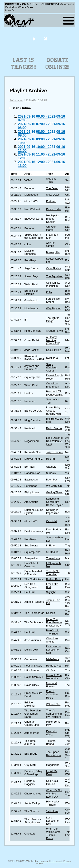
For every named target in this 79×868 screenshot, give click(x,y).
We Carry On (54, 486)
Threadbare (53, 558)
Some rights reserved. (51, 861)
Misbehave (53, 659)
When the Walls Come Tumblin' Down (53, 833)
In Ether (51, 545)
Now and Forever (52, 685)
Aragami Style (55, 331)
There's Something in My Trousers (54, 714)
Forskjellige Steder (53, 300)
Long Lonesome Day (52, 821)
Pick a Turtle (54, 209)
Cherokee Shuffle (52, 640)
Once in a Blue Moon (53, 385)
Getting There (54, 492)
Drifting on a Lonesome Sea (53, 650)
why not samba (51, 244)
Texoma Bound (51, 742)
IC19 (49, 292)
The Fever (52, 188)
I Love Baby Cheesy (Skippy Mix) (54, 411)
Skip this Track (51, 180)
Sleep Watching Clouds (52, 367)
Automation (16, 100)
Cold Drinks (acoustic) (53, 284)
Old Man (51, 670)
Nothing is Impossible (53, 511)
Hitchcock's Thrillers (53, 803)
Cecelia (51, 613)
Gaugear (51, 467)
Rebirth (50, 459)
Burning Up (53, 252)
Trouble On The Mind (53, 573)
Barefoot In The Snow (53, 632)
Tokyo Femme (55, 452)
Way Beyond (54, 308)
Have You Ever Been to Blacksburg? (54, 622)
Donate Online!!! (58, 63)
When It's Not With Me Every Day (54, 794)
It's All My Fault (52, 773)
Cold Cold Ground (52, 782)
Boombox (52, 480)
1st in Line (52, 811)
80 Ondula (52, 552)
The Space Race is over (54, 754)
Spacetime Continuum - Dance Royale (55, 502)
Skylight (51, 592)
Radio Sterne (54, 428)
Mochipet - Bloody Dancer (52, 219)
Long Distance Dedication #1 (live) (55, 441)
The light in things (53, 319)
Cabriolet (52, 521)
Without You (53, 704)
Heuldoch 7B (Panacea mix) (55, 393)
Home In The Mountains (54, 677)
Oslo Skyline (54, 268)
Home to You (54, 666)
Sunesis (51, 473)
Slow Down (53, 195)
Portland (51, 201)
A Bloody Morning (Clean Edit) (53, 340)
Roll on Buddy (55, 579)
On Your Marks (51, 228)
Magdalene (53, 765)
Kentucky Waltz (52, 733)
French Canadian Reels (52, 694)
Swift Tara (52, 358)
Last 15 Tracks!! (23, 63)
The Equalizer (54, 276)
